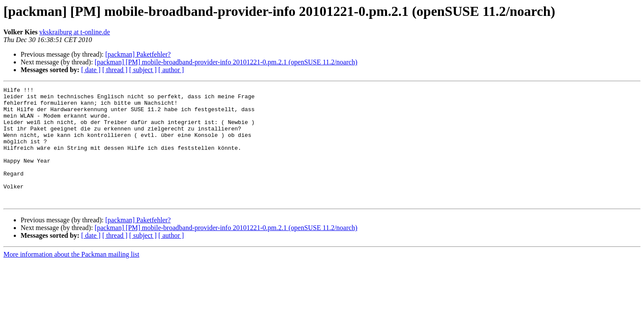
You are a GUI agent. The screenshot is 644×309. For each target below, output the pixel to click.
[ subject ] (143, 70)
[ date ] (91, 70)
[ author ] (171, 70)
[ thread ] (115, 70)
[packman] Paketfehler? (138, 54)
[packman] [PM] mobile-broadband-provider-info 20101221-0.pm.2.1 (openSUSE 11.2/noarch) (226, 62)
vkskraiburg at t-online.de (75, 32)
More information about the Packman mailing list (71, 277)
